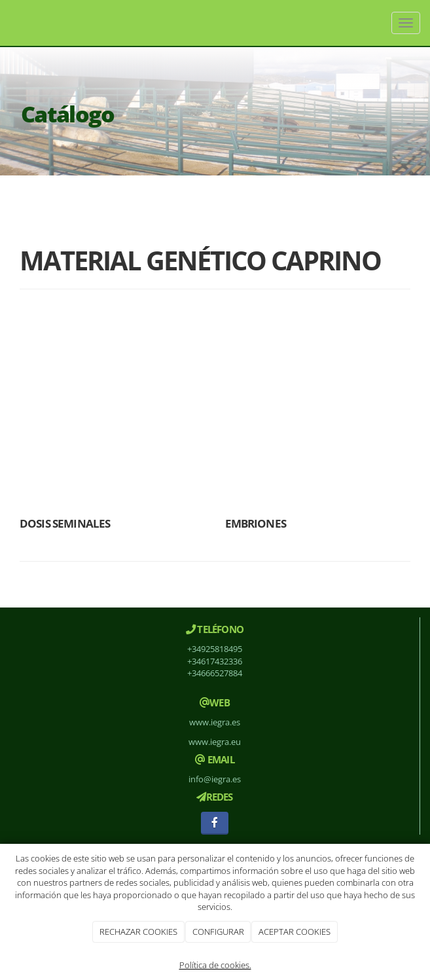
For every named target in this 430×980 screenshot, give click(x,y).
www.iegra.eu (215, 742)
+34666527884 (215, 673)
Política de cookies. (215, 965)
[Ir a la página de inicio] (7, 23)
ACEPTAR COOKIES (295, 932)
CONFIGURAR (218, 932)
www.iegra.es (215, 722)
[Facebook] (214, 823)
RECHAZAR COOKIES (138, 932)
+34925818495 (215, 649)
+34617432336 (215, 661)
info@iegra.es (215, 779)
